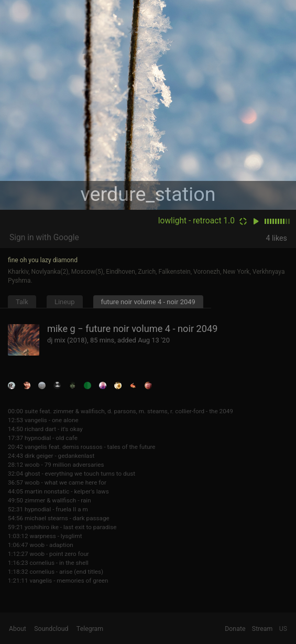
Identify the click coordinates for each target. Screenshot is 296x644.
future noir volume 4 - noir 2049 (148, 302)
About (18, 629)
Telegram (90, 629)
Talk (22, 302)
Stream (262, 629)
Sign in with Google (44, 238)
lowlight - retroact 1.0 (196, 221)
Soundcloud (51, 629)
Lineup (65, 302)
